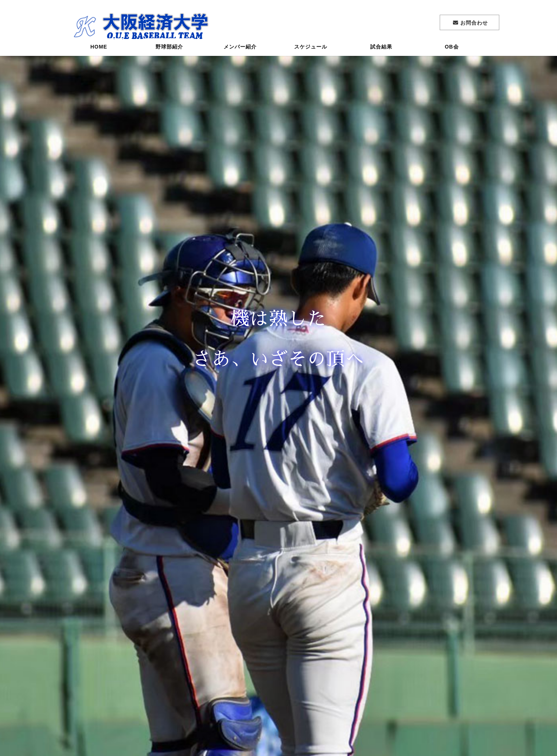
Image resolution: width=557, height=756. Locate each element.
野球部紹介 (169, 50)
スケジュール (311, 50)
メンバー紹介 (240, 50)
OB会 (452, 50)
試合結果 (381, 50)
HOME (99, 50)
